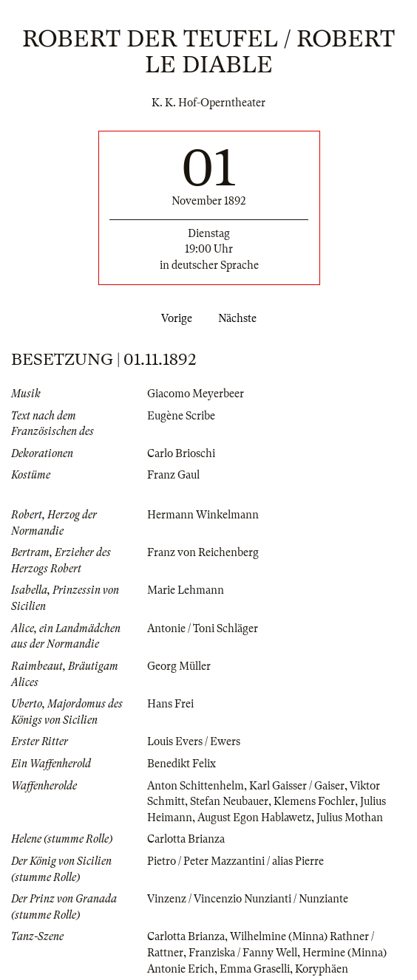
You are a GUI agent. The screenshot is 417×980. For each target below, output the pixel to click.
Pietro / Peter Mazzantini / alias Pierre (235, 861)
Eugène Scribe (181, 416)
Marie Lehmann (186, 590)
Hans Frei (170, 704)
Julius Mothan (350, 818)
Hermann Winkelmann (203, 515)
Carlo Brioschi (181, 453)
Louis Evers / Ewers (194, 741)
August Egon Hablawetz (254, 818)
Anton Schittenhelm (196, 786)
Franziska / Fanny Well (243, 953)
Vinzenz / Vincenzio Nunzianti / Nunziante (248, 899)
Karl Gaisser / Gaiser (297, 786)
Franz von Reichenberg (203, 552)
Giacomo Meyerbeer (196, 394)
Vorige (174, 318)
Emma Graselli (255, 969)
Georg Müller (179, 666)
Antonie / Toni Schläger (203, 628)
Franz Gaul (173, 475)
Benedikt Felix (182, 764)
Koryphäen (322, 969)
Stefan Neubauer (229, 801)
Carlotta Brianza (186, 839)
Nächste (240, 318)
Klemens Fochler (314, 801)
